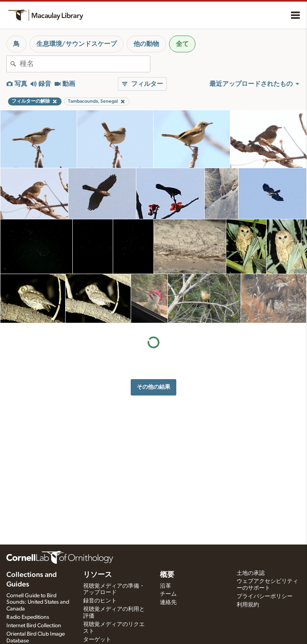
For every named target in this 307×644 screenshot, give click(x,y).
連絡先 (168, 602)
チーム (168, 594)
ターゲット (97, 640)
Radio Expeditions (28, 617)
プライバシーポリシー (265, 596)
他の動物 (146, 44)
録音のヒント (100, 601)
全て (182, 44)
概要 (167, 575)
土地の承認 (251, 573)
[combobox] (85, 64)
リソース (98, 575)
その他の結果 (153, 387)
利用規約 (248, 605)
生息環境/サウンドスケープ (77, 44)
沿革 (165, 586)
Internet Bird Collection (34, 626)
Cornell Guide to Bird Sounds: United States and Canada (38, 602)
